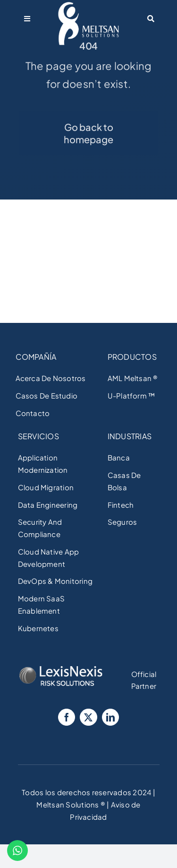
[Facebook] (67, 717)
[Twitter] (88, 717)
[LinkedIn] (110, 717)
